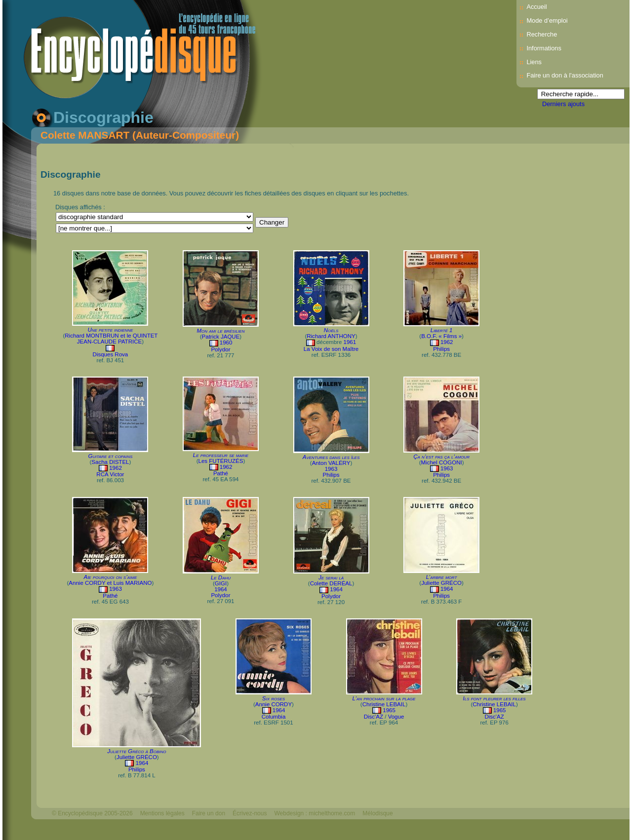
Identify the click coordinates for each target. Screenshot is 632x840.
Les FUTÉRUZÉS (221, 461)
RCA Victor (110, 474)
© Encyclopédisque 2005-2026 (92, 813)
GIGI (221, 583)
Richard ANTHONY (331, 336)
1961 (350, 342)
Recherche (542, 34)
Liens (534, 62)
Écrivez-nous (250, 813)
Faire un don (209, 813)
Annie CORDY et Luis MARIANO (110, 583)
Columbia (274, 717)
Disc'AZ (374, 717)
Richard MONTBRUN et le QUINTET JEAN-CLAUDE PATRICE (111, 339)
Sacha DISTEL (110, 462)
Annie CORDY (274, 704)
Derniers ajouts (563, 104)
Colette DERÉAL (331, 583)
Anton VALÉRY (331, 463)
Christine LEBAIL (384, 704)
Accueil (536, 7)
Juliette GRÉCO (441, 583)
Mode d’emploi (547, 20)
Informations (544, 48)
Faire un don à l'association (565, 75)
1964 (221, 589)
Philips (441, 349)
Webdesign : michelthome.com (315, 813)
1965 (389, 710)
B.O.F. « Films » (441, 336)
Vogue (396, 717)
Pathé (221, 473)
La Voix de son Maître (331, 349)
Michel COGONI (442, 462)
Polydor (220, 349)
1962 (447, 342)
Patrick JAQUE (221, 337)
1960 (226, 343)
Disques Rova (111, 354)
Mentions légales (162, 813)
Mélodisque (377, 813)
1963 (331, 469)
